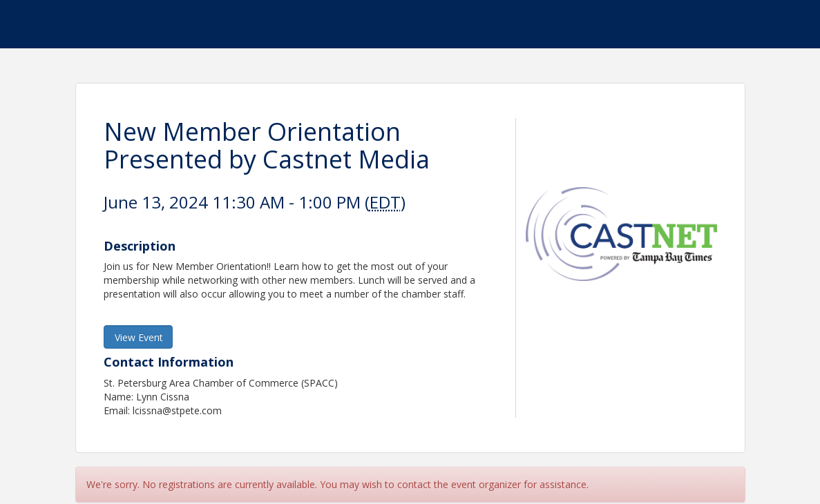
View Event (139, 337)
